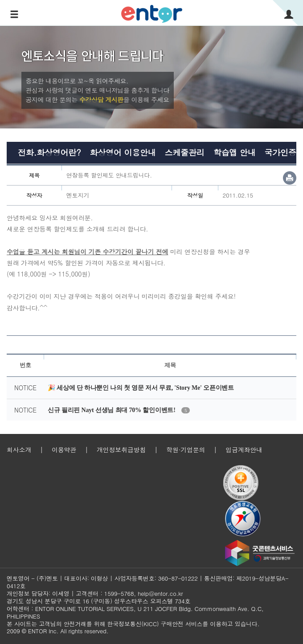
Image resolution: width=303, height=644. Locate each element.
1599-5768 (119, 593)
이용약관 (64, 450)
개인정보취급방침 (121, 450)
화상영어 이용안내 (123, 152)
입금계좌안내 (244, 450)
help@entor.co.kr (160, 593)
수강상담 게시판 (101, 99)
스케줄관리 (185, 152)
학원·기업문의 (186, 450)
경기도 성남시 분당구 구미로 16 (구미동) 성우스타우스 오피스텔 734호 (98, 601)
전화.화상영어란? (49, 152)
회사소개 (19, 450)
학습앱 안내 (235, 152)
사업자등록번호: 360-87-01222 (156, 578)
